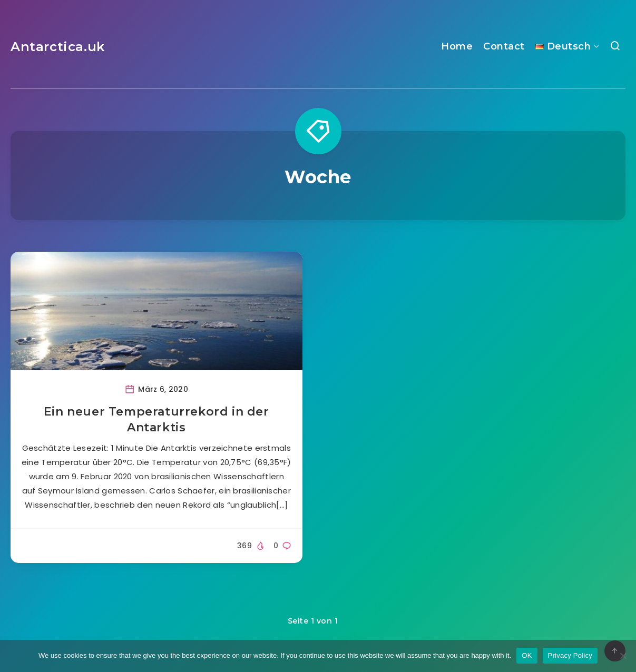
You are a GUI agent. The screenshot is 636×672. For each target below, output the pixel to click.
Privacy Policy (570, 655)
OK (527, 655)
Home (457, 46)
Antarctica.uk (58, 47)
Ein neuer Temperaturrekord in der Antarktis (156, 419)
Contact (504, 46)
